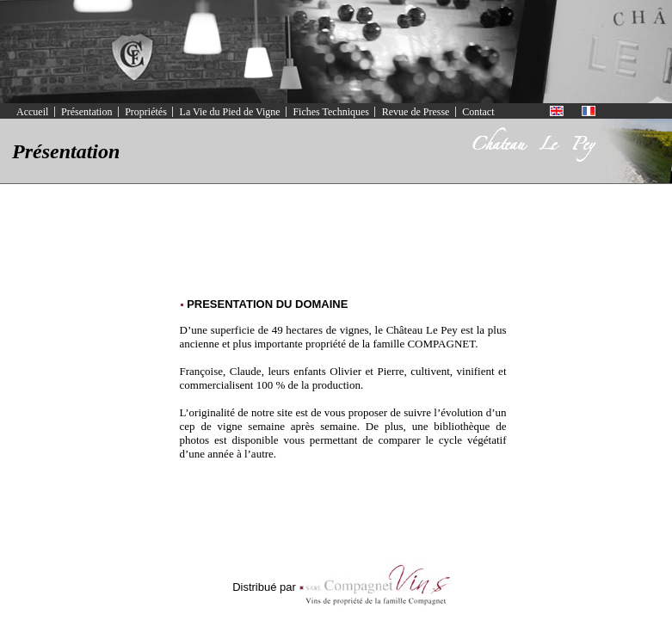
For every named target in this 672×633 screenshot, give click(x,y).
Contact (478, 112)
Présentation (86, 112)
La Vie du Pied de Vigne (230, 112)
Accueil (32, 112)
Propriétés (146, 112)
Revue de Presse (416, 112)
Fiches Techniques (331, 112)
